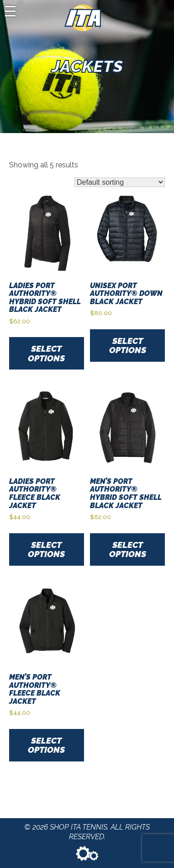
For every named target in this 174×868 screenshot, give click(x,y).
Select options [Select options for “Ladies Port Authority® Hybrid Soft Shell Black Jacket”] (46, 353)
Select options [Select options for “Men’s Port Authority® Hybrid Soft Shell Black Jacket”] (128, 549)
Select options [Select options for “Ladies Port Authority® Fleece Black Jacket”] (46, 549)
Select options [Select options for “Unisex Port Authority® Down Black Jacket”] (128, 346)
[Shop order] (120, 182)
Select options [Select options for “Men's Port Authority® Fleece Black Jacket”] (46, 745)
